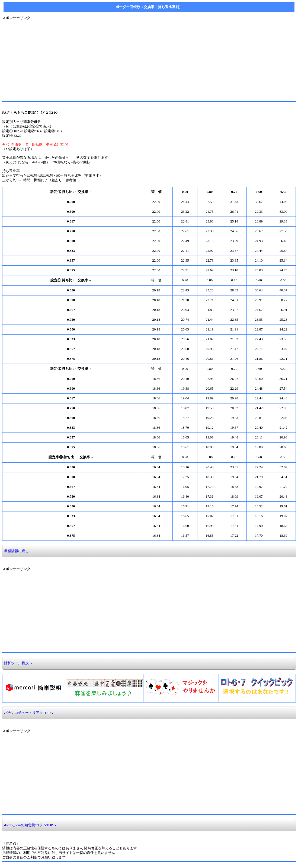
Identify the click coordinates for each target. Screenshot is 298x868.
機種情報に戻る (16, 551)
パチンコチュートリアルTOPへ (28, 713)
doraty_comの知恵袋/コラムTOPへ (29, 825)
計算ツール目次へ (17, 663)
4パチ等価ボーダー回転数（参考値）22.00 (35, 144)
